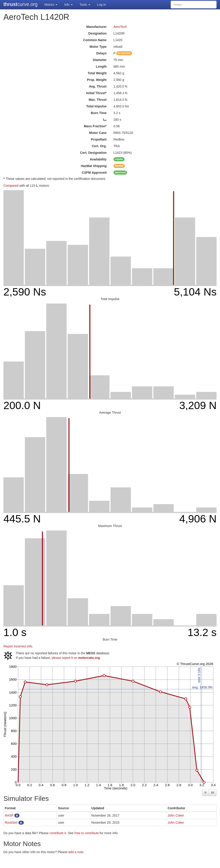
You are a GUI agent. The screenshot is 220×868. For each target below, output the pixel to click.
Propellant (99, 139)
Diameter (100, 60)
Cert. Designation (93, 153)
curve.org (20, 4)
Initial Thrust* (96, 93)
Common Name (95, 40)
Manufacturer (97, 27)
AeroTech (120, 27)
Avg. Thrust (98, 86)
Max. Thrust (98, 100)
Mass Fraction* (95, 126)
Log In (102, 5)
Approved (94, 173)
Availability (98, 159)
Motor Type (98, 47)
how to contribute (87, 833)
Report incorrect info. (18, 646)
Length (101, 67)
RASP (9, 815)
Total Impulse (96, 106)
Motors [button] (51, 5)
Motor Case (98, 133)
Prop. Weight (97, 80)
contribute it (58, 833)
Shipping (94, 166)
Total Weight (97, 73)
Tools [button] (85, 5)
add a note (76, 852)
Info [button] (68, 5)
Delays (101, 53)
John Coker (176, 815)
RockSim (11, 823)
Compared (11, 186)
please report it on (76, 658)
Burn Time (99, 113)
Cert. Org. (99, 146)
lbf (213, 793)
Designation (97, 33)
